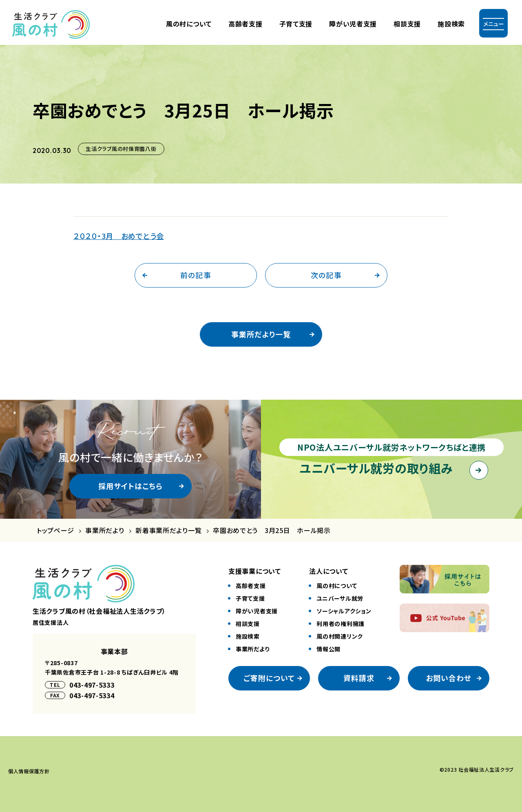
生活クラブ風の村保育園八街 (121, 149)
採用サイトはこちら (131, 486)
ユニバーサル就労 (340, 598)
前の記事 (196, 275)
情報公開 (328, 649)
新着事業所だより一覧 (168, 530)
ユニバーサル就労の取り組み (376, 468)
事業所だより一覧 (261, 334)
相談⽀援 (248, 624)
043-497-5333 (92, 685)
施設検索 (451, 24)
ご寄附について (269, 678)
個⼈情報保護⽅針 (29, 771)
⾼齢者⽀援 (246, 24)
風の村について (189, 24)
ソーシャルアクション (344, 611)
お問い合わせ (449, 678)
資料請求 (359, 678)
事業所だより (105, 530)
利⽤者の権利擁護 (341, 624)
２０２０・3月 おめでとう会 (119, 236)
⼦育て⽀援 (296, 24)
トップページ (55, 530)
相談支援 (407, 24)
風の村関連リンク (340, 636)
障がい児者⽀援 (353, 24)
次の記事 (326, 275)
